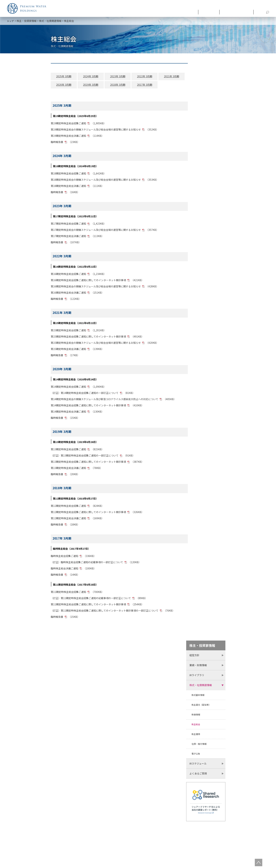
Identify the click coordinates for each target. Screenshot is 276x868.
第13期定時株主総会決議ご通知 (68, 470)
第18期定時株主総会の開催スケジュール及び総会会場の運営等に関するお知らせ (96, 181)
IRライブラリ (197, 98)
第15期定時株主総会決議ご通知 (68, 351)
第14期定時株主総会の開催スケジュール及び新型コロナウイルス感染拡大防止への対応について (105, 401)
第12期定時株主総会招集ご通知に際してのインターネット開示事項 (88, 514)
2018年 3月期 (113, 86)
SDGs (262, 11)
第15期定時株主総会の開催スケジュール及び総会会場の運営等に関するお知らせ (96, 344)
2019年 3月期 (88, 86)
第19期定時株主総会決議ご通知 (68, 137)
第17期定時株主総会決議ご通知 (68, 238)
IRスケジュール (198, 186)
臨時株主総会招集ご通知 (65, 558)
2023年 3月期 (113, 78)
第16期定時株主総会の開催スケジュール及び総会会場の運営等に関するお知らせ (96, 288)
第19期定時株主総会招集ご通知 (68, 125)
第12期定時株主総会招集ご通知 (68, 507)
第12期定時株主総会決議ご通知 (68, 520)
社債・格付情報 (199, 167)
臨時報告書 (57, 144)
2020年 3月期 (63, 86)
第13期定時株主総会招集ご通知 (68, 451)
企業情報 (193, 11)
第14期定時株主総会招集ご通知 (68, 388)
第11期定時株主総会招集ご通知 (68, 593)
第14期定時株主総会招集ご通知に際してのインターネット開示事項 (88, 407)
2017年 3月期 (137, 86)
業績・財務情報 (198, 88)
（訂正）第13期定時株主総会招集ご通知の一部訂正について (85, 457)
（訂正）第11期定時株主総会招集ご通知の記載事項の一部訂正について (91, 600)
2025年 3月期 (63, 78)
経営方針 (194, 78)
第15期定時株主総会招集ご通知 (68, 332)
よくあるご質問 (198, 196)
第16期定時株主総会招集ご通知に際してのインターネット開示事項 (88, 282)
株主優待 (196, 157)
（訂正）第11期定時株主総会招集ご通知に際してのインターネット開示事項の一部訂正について (105, 612)
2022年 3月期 (137, 78)
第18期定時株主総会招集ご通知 (68, 175)
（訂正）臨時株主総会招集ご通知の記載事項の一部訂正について (87, 564)
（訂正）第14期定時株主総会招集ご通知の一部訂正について (85, 394)
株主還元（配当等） (201, 128)
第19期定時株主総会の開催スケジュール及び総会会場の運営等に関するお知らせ (96, 131)
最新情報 (213, 11)
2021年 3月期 (162, 78)
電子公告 (196, 176)
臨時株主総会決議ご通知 (65, 570)
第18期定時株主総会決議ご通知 (68, 187)
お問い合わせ (261, 6)
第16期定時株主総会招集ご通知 (68, 275)
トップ (10, 21)
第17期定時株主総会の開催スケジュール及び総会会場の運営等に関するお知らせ (96, 232)
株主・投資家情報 (239, 11)
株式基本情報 (198, 118)
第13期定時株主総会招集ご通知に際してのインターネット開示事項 (88, 463)
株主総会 (196, 147)
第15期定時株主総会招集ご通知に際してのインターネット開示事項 (88, 338)
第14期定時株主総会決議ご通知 (68, 413)
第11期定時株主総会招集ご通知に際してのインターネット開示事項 (88, 606)
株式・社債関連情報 (50, 21)
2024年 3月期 (88, 78)
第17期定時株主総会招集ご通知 (69, 225)
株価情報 (196, 137)
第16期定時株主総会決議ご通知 (69, 294)
